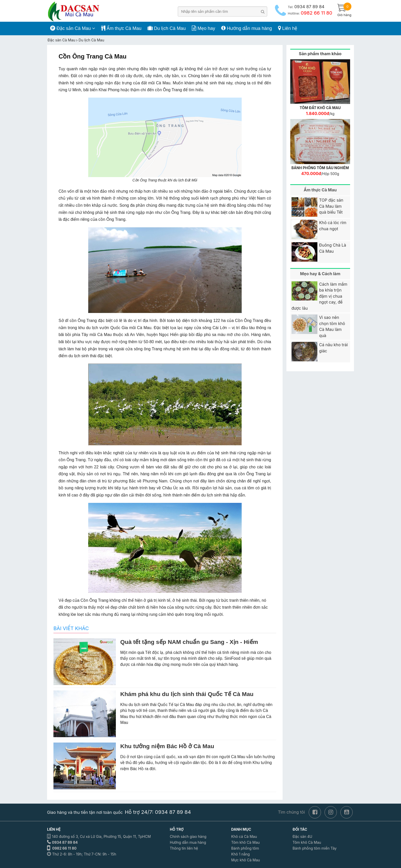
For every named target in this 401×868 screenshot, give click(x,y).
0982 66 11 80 (64, 848)
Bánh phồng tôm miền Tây (315, 848)
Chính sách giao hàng (188, 836)
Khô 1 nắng (241, 854)
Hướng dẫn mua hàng (188, 842)
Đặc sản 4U (302, 836)
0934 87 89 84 (65, 842)
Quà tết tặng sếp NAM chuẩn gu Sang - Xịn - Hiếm (189, 642)
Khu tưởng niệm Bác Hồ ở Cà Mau (167, 746)
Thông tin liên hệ (184, 848)
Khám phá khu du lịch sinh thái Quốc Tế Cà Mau (187, 694)
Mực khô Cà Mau (246, 860)
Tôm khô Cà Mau (246, 842)
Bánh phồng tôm (245, 848)
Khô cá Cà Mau (244, 836)
